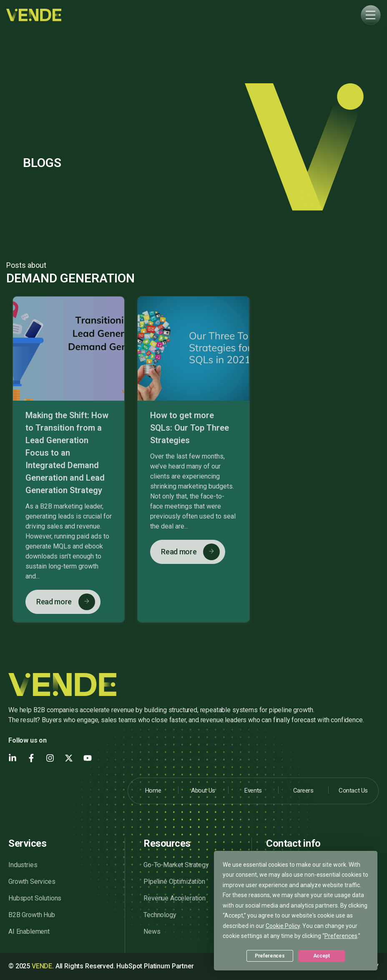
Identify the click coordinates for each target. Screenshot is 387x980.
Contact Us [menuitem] (353, 790)
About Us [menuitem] (203, 790)
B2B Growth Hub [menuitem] (32, 915)
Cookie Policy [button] (283, 926)
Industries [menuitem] (23, 865)
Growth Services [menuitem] (32, 882)
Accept (322, 956)
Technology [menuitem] (160, 915)
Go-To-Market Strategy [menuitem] (176, 865)
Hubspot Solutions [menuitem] (35, 898)
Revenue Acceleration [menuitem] (175, 898)
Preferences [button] (341, 936)
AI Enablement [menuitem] (29, 931)
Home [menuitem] (153, 790)
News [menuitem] (152, 931)
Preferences (270, 956)
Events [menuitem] (253, 790)
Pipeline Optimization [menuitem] (174, 882)
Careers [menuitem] (303, 790)
